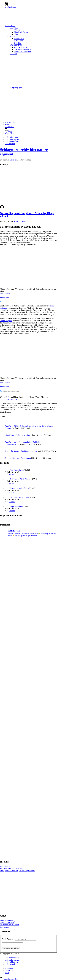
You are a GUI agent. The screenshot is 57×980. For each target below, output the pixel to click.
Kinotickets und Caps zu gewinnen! (18, 435)
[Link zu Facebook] (12, 137)
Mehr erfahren (5, 293)
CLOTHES (14, 28)
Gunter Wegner (6, 321)
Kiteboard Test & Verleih (10, 925)
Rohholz (25, 221)
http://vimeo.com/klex (8, 399)
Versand (12, 474)
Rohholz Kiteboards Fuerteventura (18, 458)
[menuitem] (31, 73)
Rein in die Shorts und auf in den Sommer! (21, 451)
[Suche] (9, 131)
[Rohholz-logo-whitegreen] (18, 22)
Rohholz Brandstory (8, 920)
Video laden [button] (5, 297)
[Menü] (10, 133)
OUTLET (13, 54)
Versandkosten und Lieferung (11, 868)
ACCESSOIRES (16, 45)
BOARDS (13, 36)
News (16, 221)
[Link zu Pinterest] (11, 141)
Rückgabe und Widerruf (9, 871)
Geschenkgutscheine (27, 871)
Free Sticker (5, 927)
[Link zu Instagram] (12, 139)
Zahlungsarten (5, 866)
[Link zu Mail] (10, 144)
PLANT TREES (16, 88)
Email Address (8, 939)
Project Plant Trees (7, 923)
